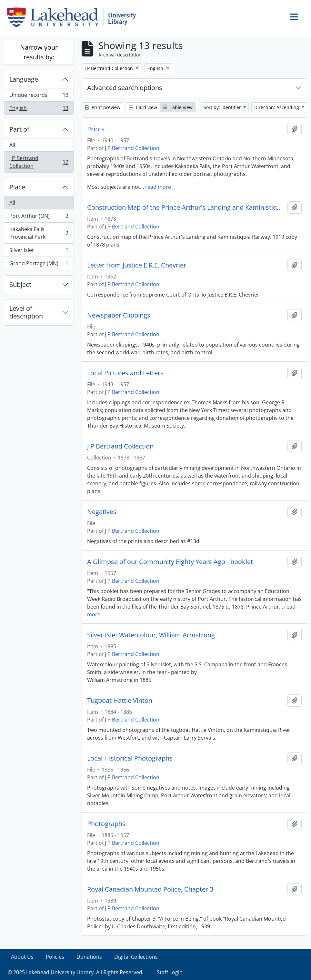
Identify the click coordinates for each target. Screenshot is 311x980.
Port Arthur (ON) (39, 217)
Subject (20, 284)
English (39, 109)
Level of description (26, 312)
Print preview (102, 107)
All (12, 145)
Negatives (102, 512)
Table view (178, 107)
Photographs (106, 824)
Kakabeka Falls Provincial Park (39, 233)
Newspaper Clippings (119, 315)
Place (17, 187)
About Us (22, 957)
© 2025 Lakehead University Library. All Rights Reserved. (76, 972)
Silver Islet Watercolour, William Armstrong (151, 635)
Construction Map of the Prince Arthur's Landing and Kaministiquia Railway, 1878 (186, 207)
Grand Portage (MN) (39, 265)
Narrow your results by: (39, 52)
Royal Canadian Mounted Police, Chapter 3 (150, 889)
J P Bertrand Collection (39, 162)
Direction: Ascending (277, 107)
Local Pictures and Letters (125, 373)
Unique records (39, 96)
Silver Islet (39, 252)
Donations (89, 957)
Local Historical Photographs (130, 758)
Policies (55, 957)
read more (158, 187)
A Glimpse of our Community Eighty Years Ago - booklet (170, 562)
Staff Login (170, 972)
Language (24, 79)
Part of (19, 129)
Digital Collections (136, 957)
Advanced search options (125, 88)
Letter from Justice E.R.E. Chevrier (137, 265)
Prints (96, 129)
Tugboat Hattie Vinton (120, 701)
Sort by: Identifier (223, 107)
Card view (143, 107)
